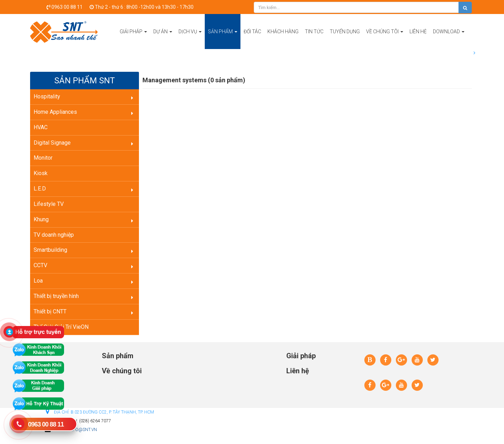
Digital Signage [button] (52, 143)
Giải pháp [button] (133, 39)
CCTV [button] (40, 265)
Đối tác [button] (252, 32)
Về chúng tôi (122, 371)
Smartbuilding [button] (50, 250)
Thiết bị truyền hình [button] (56, 296)
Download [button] (449, 39)
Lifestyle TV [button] (49, 204)
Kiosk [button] (41, 173)
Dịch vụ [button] (190, 39)
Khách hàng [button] (283, 32)
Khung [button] (41, 219)
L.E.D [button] (40, 189)
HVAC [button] (41, 127)
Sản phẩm (118, 356)
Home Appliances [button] (55, 112)
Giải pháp (301, 356)
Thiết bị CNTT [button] (50, 311)
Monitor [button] (43, 158)
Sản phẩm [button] (223, 39)
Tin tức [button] (314, 32)
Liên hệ (298, 371)
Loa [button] (38, 281)
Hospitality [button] (47, 96)
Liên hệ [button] (418, 32)
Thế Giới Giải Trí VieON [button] (61, 327)
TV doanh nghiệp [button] (54, 235)
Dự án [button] (163, 39)
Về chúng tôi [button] (385, 39)
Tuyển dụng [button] (345, 32)
